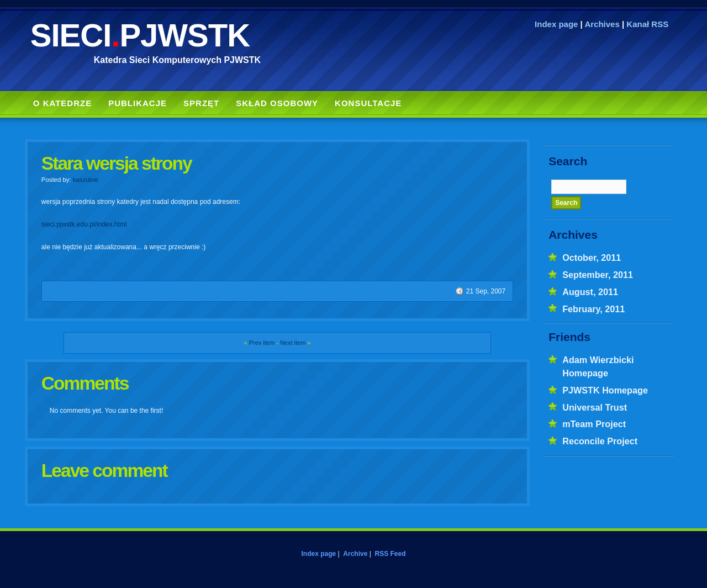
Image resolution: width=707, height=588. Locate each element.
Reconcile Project (600, 441)
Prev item (262, 343)
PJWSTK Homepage (605, 390)
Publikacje (138, 103)
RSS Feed (390, 554)
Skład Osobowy (277, 103)
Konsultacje (368, 103)
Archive (355, 554)
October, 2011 (592, 258)
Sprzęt (201, 103)
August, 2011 (590, 292)
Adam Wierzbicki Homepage (598, 366)
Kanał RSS (647, 24)
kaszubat (86, 180)
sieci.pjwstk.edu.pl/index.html (84, 224)
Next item (293, 343)
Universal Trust (595, 407)
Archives (602, 24)
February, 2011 (593, 309)
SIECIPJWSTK (140, 35)
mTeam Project (594, 424)
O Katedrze (62, 103)
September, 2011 (598, 275)
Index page (556, 24)
